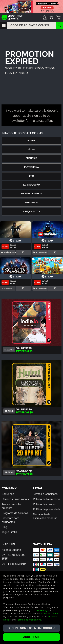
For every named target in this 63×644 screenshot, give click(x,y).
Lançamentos (32, 211)
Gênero (32, 149)
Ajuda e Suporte (11, 550)
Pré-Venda (31, 203)
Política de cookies (44, 504)
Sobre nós (8, 494)
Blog (4, 527)
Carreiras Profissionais (15, 499)
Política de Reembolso (47, 499)
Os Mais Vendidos (31, 194)
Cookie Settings (40, 610)
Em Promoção (32, 185)
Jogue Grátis (9, 532)
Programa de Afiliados (15, 513)
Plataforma (31, 167)
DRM (32, 176)
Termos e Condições (45, 494)
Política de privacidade (47, 509)
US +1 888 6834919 (14, 564)
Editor (32, 141)
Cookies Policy (49, 613)
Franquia (31, 158)
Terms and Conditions (29, 620)
